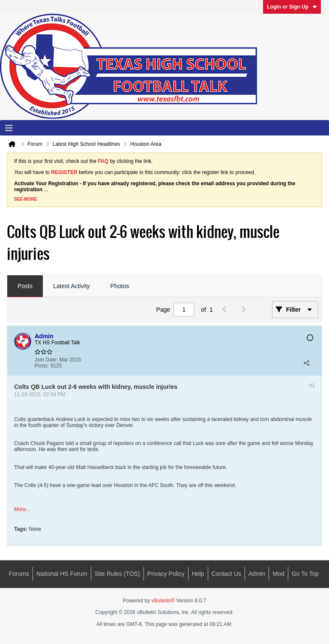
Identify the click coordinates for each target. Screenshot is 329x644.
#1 (312, 385)
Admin (257, 574)
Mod (278, 574)
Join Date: (46, 360)
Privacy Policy (166, 574)
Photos (120, 286)
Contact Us (226, 574)
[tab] (25, 286)
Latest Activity (72, 286)
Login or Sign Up (292, 7)
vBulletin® (163, 601)
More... (22, 509)
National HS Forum (62, 574)
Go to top (305, 574)
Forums (19, 574)
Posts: (42, 366)
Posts (25, 286)
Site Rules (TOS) (117, 574)
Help (198, 574)
